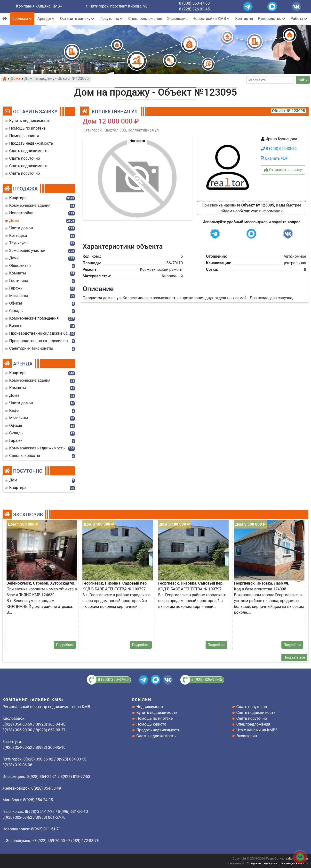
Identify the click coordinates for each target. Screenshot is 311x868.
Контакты (244, 19)
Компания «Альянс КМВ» (39, 6)
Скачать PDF (275, 158)
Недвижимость (150, 707)
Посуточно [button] (112, 19)
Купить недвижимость (157, 713)
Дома (16, 79)
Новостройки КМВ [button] (211, 19)
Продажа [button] (22, 19)
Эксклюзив (177, 19)
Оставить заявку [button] (77, 19)
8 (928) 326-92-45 (195, 9)
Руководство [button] (272, 19)
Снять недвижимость (256, 713)
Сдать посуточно (252, 707)
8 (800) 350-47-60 (195, 3)
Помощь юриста (151, 724)
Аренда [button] (46, 19)
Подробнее (65, 645)
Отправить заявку (283, 170)
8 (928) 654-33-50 (279, 149)
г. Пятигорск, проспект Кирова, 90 (117, 6)
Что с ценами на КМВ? (257, 730)
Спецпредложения (145, 19)
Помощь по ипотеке (155, 718)
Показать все (294, 657)
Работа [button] (299, 19)
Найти (303, 80)
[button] (137, 176)
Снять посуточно (252, 718)
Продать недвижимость (158, 730)
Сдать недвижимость (156, 736)
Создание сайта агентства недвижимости (278, 863)
